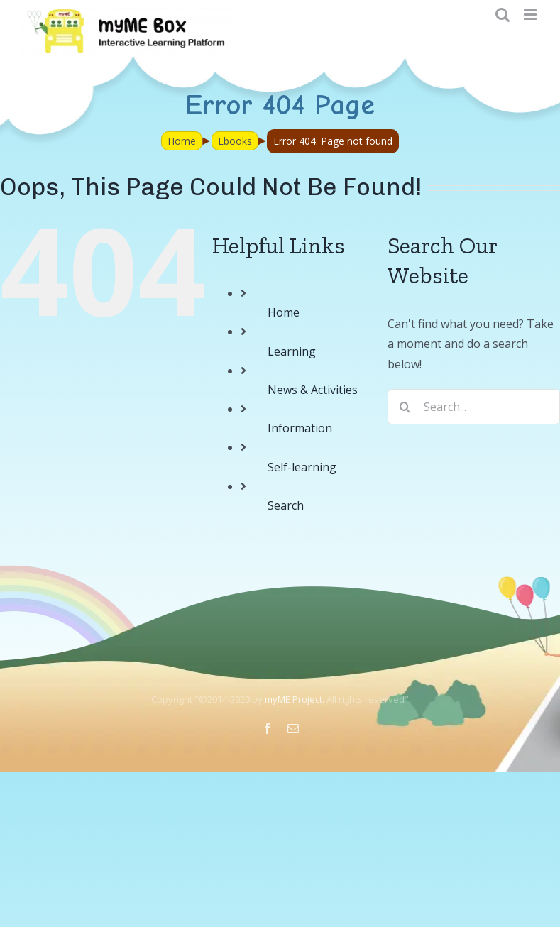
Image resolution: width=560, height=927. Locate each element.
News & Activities (313, 390)
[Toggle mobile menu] (531, 15)
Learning (292, 351)
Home (182, 141)
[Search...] (474, 407)
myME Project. (295, 699)
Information (300, 428)
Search (286, 505)
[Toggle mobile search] (503, 15)
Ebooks (235, 141)
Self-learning (302, 467)
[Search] (405, 407)
